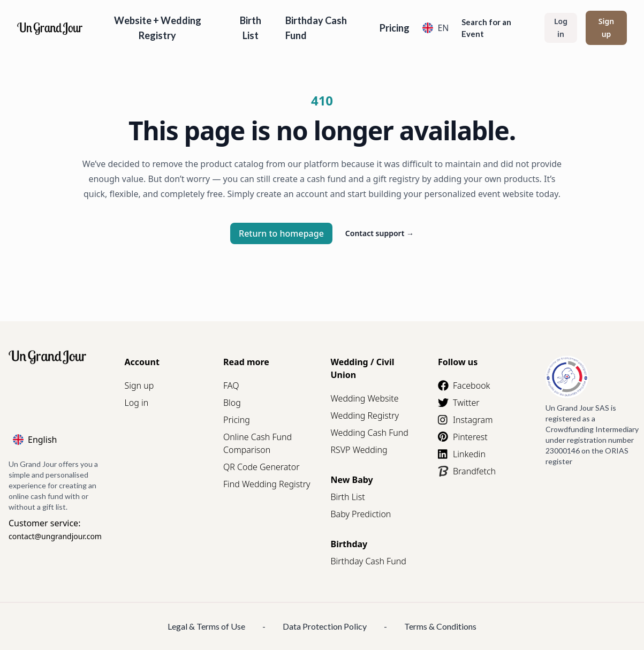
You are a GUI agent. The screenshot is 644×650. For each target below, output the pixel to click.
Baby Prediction (361, 514)
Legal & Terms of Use (206, 626)
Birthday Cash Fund (316, 28)
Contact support (380, 233)
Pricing (395, 28)
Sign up (606, 28)
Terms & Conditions (440, 626)
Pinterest (463, 437)
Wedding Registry (365, 415)
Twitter (459, 403)
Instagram (465, 420)
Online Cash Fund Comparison (257, 443)
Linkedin (462, 454)
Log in (561, 28)
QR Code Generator (262, 467)
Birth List (251, 28)
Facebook (464, 386)
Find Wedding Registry (267, 484)
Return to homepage (281, 233)
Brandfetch (467, 471)
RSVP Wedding (359, 450)
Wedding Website (365, 398)
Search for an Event (486, 28)
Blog (232, 403)
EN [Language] (435, 28)
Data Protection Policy (325, 626)
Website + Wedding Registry (158, 28)
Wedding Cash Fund (370, 433)
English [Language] (35, 440)
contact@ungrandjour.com (55, 536)
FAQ (231, 386)
